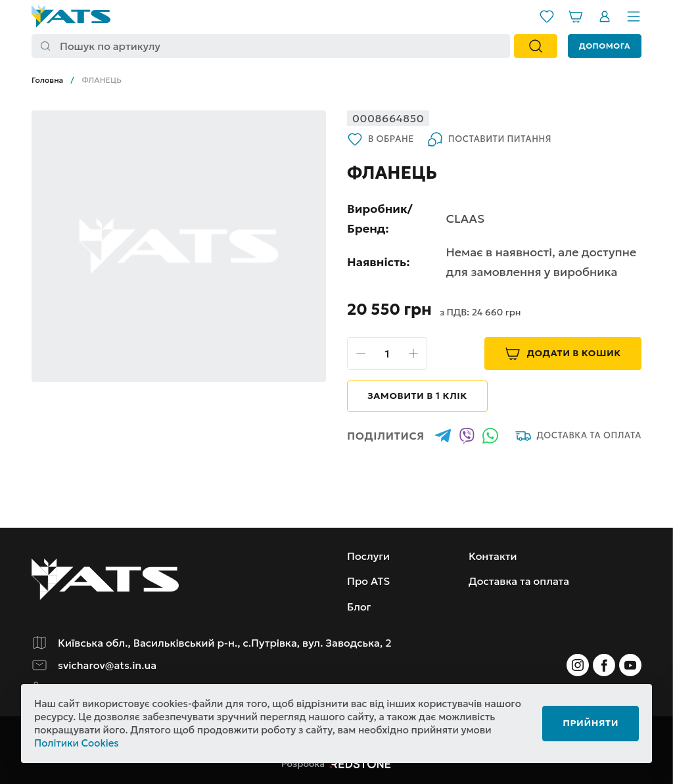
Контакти (493, 556)
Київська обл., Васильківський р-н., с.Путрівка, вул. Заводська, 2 (225, 643)
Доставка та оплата (578, 436)
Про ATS (368, 581)
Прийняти (591, 723)
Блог (359, 607)
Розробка (336, 764)
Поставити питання (489, 139)
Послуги (368, 556)
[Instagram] (578, 665)
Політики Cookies (77, 743)
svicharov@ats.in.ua (107, 665)
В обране (381, 139)
